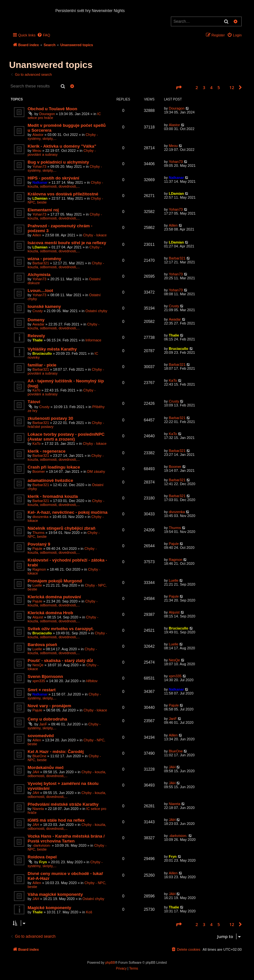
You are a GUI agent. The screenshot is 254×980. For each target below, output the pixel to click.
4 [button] (211, 87)
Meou (37, 151)
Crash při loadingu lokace (54, 467)
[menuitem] (44, 35)
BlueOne (39, 756)
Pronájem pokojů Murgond (55, 581)
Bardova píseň (42, 645)
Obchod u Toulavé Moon (52, 109)
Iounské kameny (44, 306)
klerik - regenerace (47, 451)
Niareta (38, 809)
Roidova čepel (42, 857)
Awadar (38, 324)
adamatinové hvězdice (50, 480)
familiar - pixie (42, 365)
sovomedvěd (41, 736)
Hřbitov (92, 681)
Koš (89, 912)
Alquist (38, 617)
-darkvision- (42, 845)
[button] (179, 87)
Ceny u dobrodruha (47, 719)
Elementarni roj (43, 210)
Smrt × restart (42, 690)
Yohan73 (39, 166)
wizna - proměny (44, 259)
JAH (36, 772)
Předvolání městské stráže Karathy (63, 804)
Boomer (39, 471)
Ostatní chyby (96, 311)
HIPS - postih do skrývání (53, 178)
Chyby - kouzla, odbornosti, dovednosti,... (65, 184)
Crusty (38, 311)
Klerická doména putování (54, 597)
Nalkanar (40, 182)
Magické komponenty (49, 908)
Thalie (38, 340)
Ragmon (39, 569)
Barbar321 (41, 263)
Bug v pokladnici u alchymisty (58, 162)
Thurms (38, 533)
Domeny (36, 320)
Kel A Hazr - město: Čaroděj (56, 752)
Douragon (47, 114)
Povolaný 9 (39, 544)
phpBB (110, 963)
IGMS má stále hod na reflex (56, 820)
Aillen (37, 235)
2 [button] (197, 87)
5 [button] (219, 87)
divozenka (41, 517)
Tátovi (34, 402)
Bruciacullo (42, 353)
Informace (93, 340)
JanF (43, 724)
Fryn (43, 862)
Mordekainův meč (46, 768)
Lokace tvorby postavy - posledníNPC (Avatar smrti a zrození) (66, 437)
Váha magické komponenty (55, 894)
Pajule (38, 549)
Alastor (38, 135)
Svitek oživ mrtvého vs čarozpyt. (61, 629)
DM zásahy (96, 471)
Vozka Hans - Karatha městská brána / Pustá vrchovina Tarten (66, 839)
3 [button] (204, 87)
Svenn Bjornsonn (45, 676)
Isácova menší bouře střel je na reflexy (67, 243)
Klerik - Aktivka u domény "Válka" (62, 146)
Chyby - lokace (95, 235)
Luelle (37, 585)
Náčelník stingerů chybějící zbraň (62, 528)
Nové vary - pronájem (49, 706)
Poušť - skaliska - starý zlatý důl (60, 661)
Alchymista (39, 275)
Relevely (36, 336)
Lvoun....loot (40, 291)
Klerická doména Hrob (50, 613)
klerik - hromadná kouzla (53, 496)
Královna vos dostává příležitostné (63, 194)
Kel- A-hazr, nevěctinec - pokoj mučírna (68, 512)
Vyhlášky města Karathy (52, 349)
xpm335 (39, 681)
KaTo (37, 390)
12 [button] (232, 87)
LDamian (40, 198)
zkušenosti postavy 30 (50, 418)
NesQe (38, 665)
